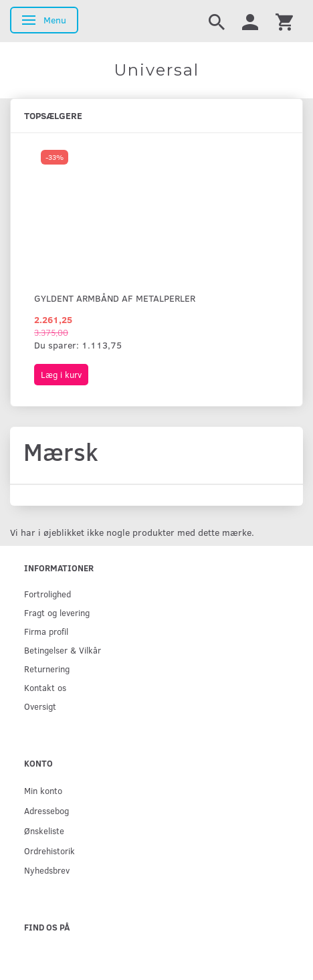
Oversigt (40, 706)
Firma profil (46, 631)
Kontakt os (45, 687)
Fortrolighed (47, 594)
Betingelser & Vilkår (63, 650)
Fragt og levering (57, 612)
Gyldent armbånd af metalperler (115, 298)
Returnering (47, 669)
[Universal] (156, 70)
